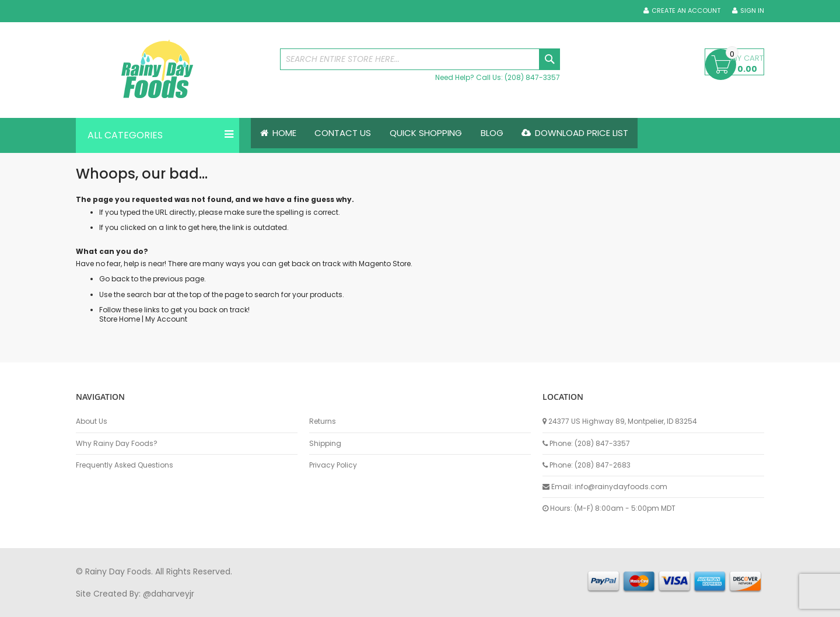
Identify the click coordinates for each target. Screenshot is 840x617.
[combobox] (420, 59)
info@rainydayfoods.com (621, 487)
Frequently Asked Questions (125, 465)
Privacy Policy (333, 465)
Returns (323, 421)
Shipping (325, 444)
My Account (166, 319)
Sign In (752, 11)
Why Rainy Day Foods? (117, 444)
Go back (114, 279)
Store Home (120, 319)
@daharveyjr (169, 594)
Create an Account (686, 11)
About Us (92, 421)
